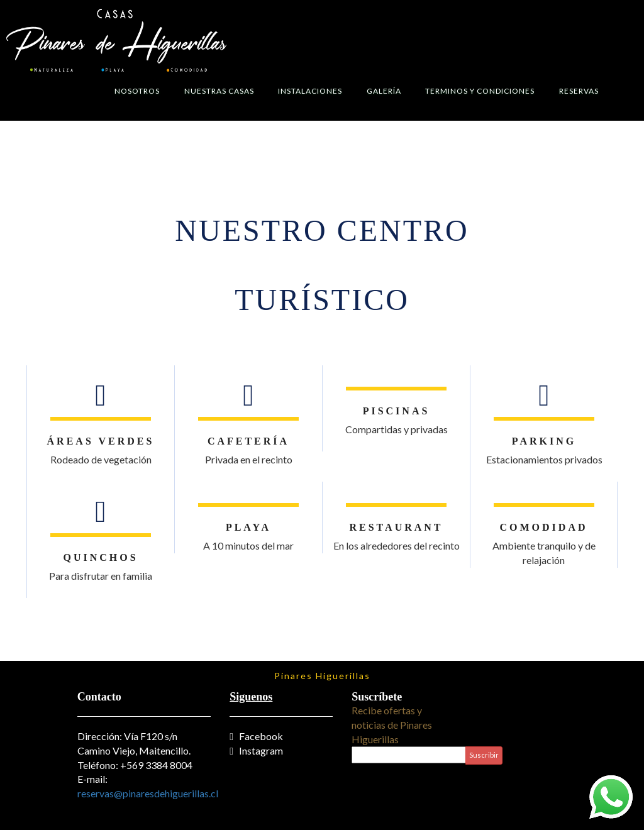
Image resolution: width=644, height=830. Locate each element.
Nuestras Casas (219, 91)
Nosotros (137, 91)
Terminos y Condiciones (480, 91)
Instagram (256, 750)
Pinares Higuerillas (322, 676)
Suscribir (484, 755)
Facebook (256, 736)
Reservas (579, 91)
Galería (384, 91)
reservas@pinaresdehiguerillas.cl (148, 793)
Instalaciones (310, 91)
